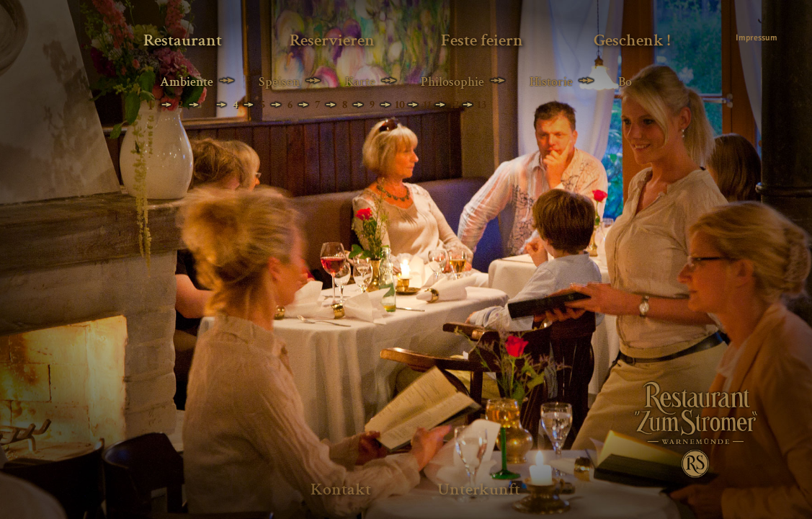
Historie (551, 82)
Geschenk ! (632, 40)
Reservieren (332, 40)
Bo (625, 82)
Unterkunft (479, 489)
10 (400, 105)
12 (454, 105)
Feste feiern (482, 40)
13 (482, 105)
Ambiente (187, 82)
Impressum (755, 38)
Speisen (279, 82)
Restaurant (183, 40)
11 (427, 105)
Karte (360, 82)
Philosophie (452, 82)
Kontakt (341, 489)
